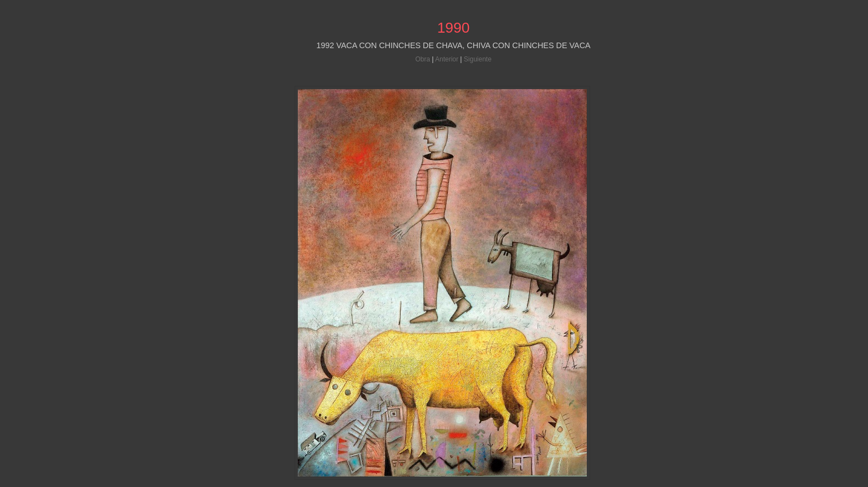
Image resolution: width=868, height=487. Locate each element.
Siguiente (478, 59)
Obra (423, 59)
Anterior (447, 59)
